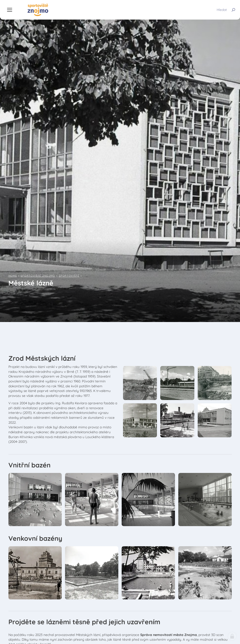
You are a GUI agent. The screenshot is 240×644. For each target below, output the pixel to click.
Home (13, 276)
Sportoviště (69, 276)
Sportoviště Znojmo (38, 276)
